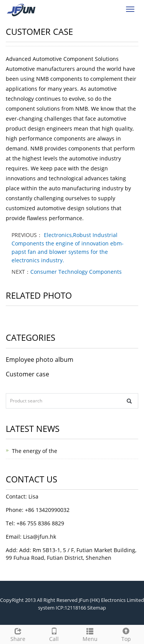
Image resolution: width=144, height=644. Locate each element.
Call (54, 634)
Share (18, 634)
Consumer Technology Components (76, 272)
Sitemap (97, 608)
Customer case (27, 374)
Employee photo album (40, 360)
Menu (90, 634)
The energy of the (35, 451)
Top (126, 634)
